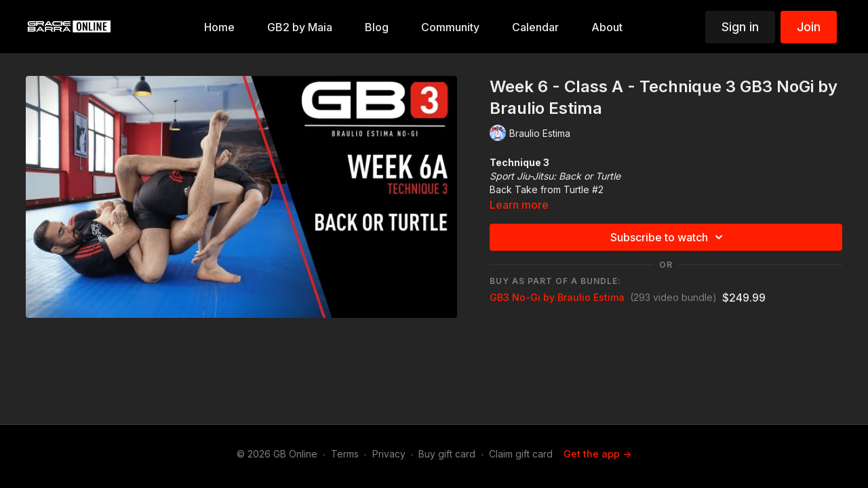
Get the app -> (597, 454)
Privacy (389, 454)
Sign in (740, 27)
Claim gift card (521, 454)
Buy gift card (447, 454)
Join (809, 27)
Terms (345, 454)
